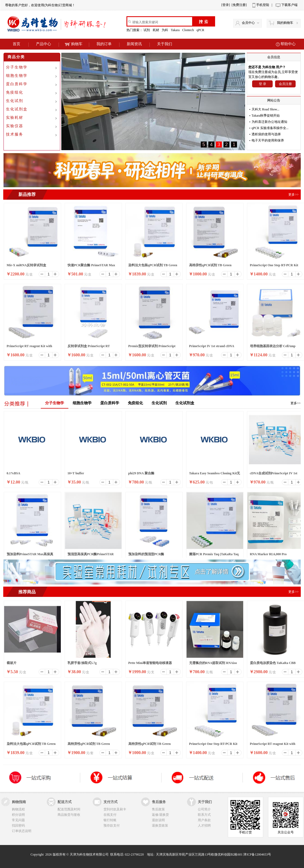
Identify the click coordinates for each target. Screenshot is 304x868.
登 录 (263, 84)
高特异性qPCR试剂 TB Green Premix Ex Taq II (210, 267)
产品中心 (44, 44)
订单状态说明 (22, 831)
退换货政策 (160, 826)
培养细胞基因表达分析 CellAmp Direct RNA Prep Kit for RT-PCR (273, 348)
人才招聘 (204, 826)
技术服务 (15, 134)
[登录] (226, 5)
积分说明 (18, 815)
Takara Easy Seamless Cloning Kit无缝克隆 (215, 475)
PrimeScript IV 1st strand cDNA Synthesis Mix (212, 348)
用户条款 (204, 820)
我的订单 (104, 44)
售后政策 (158, 809)
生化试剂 (15, 101)
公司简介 (204, 809)
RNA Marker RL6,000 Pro (268, 554)
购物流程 (18, 809)
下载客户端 (289, 5)
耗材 (156, 30)
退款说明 (158, 820)
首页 (16, 44)
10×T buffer (76, 473)
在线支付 (110, 815)
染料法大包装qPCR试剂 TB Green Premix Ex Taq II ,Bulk (153, 267)
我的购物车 (285, 23)
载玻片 (12, 663)
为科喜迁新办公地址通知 (269, 122)
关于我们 (165, 44)
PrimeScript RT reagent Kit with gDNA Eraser (29, 348)
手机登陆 (263, 5)
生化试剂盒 (17, 109)
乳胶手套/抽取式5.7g (82, 663)
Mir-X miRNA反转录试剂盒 (27, 265)
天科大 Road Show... (265, 109)
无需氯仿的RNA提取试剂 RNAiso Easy (213, 665)
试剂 (147, 30)
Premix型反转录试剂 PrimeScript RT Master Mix (152, 348)
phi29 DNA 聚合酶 (141, 473)
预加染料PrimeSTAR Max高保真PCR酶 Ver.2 (30, 556)
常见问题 (18, 820)
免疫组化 (15, 92)
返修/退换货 (160, 815)
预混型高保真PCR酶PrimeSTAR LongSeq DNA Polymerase (91, 556)
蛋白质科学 (17, 84)
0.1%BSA (14, 473)
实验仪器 (15, 126)
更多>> (296, 403)
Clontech (188, 30)
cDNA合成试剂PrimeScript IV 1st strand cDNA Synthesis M (274, 475)
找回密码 (18, 826)
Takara (176, 30)
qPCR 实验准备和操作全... (270, 128)
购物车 (74, 44)
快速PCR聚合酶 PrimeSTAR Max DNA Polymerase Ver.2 (91, 267)
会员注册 (285, 84)
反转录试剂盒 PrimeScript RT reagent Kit (89, 348)
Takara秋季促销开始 (266, 116)
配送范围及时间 (69, 809)
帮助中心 (288, 44)
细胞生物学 (17, 76)
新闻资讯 (134, 44)
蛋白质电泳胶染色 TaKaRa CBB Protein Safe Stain (273, 665)
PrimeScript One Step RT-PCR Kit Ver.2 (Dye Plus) (274, 267)
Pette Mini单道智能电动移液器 (150, 663)
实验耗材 (15, 118)
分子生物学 (17, 67)
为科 (165, 30)
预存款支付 (112, 826)
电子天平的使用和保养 (268, 140)
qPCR (201, 30)
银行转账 (110, 820)
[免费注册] (239, 5)
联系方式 (204, 815)
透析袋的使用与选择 (266, 134)
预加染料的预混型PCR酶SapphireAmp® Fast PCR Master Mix (152, 556)
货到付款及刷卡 (115, 809)
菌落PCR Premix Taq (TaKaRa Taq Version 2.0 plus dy (214, 556)
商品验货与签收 (69, 815)
